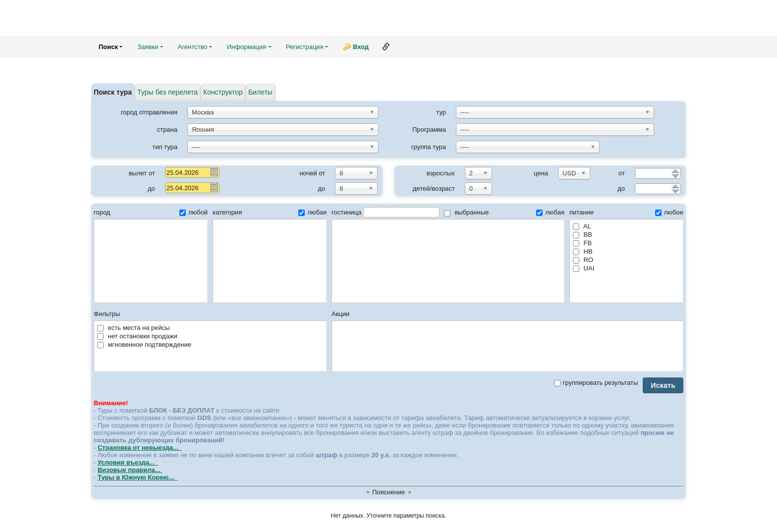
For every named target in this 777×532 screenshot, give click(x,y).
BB (583, 235)
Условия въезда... (128, 462)
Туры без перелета (167, 92)
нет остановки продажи (137, 336)
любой (194, 212)
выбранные (467, 212)
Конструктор (223, 92)
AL (582, 226)
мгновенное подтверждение (144, 345)
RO (583, 260)
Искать (663, 385)
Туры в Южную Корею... (138, 477)
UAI (583, 268)
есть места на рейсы (134, 328)
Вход (361, 47)
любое (669, 212)
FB (582, 243)
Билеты (260, 92)
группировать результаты (596, 383)
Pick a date (214, 172)
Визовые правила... (130, 470)
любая (312, 212)
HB (583, 251)
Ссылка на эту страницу (386, 47)
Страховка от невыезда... (140, 448)
